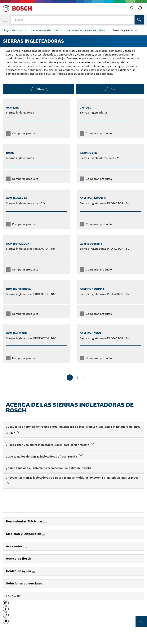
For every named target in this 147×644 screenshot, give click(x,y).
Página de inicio (13, 30)
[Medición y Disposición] (44, 535)
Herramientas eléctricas (45, 30)
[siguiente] (84, 378)
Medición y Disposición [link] (24, 534)
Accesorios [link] (15, 546)
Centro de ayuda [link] (19, 571)
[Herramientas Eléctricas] (45, 522)
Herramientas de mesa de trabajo (86, 30)
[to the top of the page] (141, 621)
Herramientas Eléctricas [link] (25, 521)
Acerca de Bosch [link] (19, 559)
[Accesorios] (25, 547)
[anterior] (63, 378)
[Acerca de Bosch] (34, 560)
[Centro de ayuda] (33, 572)
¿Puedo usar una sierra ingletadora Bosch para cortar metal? (51, 445)
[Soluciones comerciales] (45, 584)
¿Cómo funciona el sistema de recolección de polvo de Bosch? (52, 468)
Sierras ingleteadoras (125, 30)
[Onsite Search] (139, 20)
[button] (6, 604)
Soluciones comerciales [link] (24, 583)
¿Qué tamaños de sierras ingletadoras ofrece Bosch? (45, 457)
